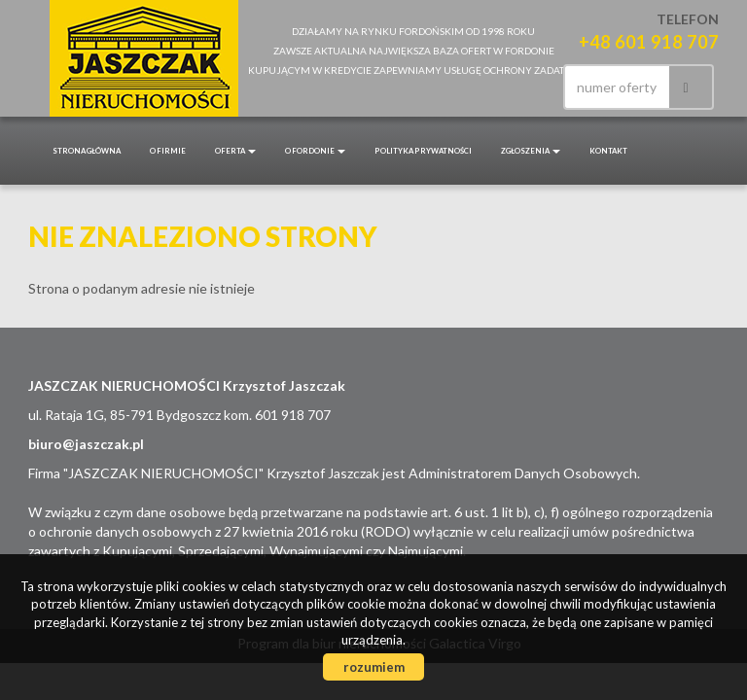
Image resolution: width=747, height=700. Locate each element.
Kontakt (608, 151)
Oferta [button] (235, 151)
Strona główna (87, 151)
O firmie (168, 151)
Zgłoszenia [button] (531, 151)
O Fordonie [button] (315, 151)
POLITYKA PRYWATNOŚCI (423, 151)
